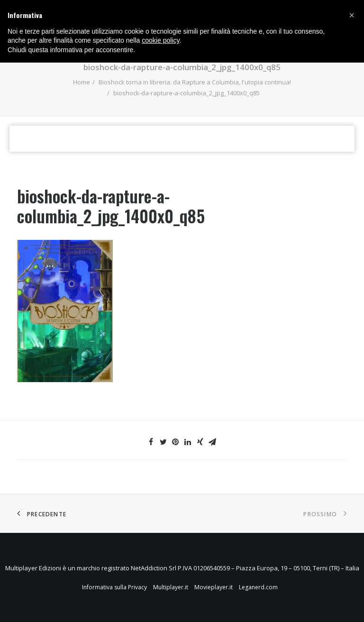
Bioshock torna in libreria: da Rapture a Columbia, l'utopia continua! (195, 82)
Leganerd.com (258, 587)
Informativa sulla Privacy (114, 587)
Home (82, 82)
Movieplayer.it (214, 587)
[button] (352, 15)
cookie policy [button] (160, 40)
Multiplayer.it (171, 587)
